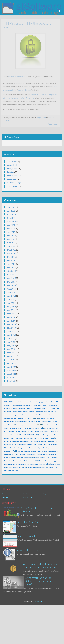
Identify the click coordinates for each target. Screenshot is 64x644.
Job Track (13, 435)
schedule (51, 451)
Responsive (8, 451)
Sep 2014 (11, 292)
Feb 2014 (11, 317)
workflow (43, 467)
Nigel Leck (40, 118)
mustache (19, 441)
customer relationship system (37, 415)
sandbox (40, 451)
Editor (10, 425)
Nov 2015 (11, 268)
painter (46, 441)
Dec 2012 (11, 363)
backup (35, 405)
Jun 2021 (11, 207)
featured (37, 424)
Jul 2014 (11, 300)
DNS (42, 421)
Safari (35, 451)
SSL (10, 121)
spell (51, 454)
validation (49, 464)
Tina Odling (12, 186)
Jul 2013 (11, 338)
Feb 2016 (11, 260)
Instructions (23, 431)
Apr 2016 (11, 253)
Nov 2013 (11, 328)
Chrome (36, 408)
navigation (27, 441)
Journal (19, 435)
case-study (22, 408)
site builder (40, 454)
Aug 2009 (12, 367)
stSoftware (32, 458)
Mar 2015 (11, 282)
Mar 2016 (11, 257)
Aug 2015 (12, 278)
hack (33, 428)
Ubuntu (24, 464)
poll (21, 444)
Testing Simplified (26, 536)
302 (8, 402)
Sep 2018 (11, 218)
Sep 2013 (11, 331)
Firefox (20, 428)
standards (20, 458)
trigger (55, 461)
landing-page (35, 435)
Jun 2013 (11, 342)
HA (30, 428)
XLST (6, 471)
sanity (46, 451)
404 (11, 402)
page (42, 441)
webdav (25, 467)
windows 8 (32, 467)
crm (52, 412)
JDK (57, 431)
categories (29, 408)
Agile (51, 402)
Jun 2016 (11, 246)
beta (43, 405)
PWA (6, 448)
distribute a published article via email (24, 421)
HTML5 (56, 428)
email (15, 425)
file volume (14, 428)
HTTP (50, 118)
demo (25, 418)
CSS (55, 412)
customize (50, 415)
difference (8, 421)
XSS (18, 471)
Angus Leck (12, 165)
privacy (30, 444)
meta (36, 438)
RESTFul (21, 451)
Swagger (50, 458)
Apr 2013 (11, 349)
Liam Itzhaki (12, 176)
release (25, 448)
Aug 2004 (12, 374)
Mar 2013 (11, 353)
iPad (38, 431)
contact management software (30, 412)
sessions (22, 454)
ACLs (30, 402)
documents (48, 421)
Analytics (57, 402)
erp (22, 425)
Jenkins (7, 435)
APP (11, 405)
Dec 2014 (11, 285)
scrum (56, 451)
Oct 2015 (11, 271)
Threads (23, 461)
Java (41, 431)
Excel (29, 425)
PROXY (35, 444)
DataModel (15, 418)
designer (37, 418)
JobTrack (6, 494)
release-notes (33, 448)
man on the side (23, 90)
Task (55, 458)
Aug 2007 (12, 370)
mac (20, 438)
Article (16, 405)
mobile (53, 438)
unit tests (30, 464)
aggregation (45, 402)
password (53, 441)
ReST (15, 451)
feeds (44, 425)
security (12, 454)
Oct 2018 (11, 214)
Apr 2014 (11, 310)
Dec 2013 (11, 324)
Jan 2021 (11, 211)
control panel (46, 412)
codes (52, 408)
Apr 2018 (11, 225)
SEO (17, 454)
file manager (51, 425)
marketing (26, 438)
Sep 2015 (11, 275)
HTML (51, 428)
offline (38, 441)
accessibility (17, 402)
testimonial (15, 461)
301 (6, 402)
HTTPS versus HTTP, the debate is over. (26, 25)
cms (48, 408)
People (5, 497)
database (7, 418)
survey (44, 458)
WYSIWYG (51, 467)
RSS (31, 451)
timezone (29, 461)
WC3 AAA (56, 464)
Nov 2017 (11, 236)
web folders (8, 467)
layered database (52, 435)
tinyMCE (36, 461)
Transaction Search (46, 461)
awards (30, 405)
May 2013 (12, 346)
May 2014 (12, 306)
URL (44, 464)
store (26, 458)
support (39, 458)
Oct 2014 (11, 289)
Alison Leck (12, 161)
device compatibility (48, 418)
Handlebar (38, 428)
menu (32, 438)
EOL (19, 425)
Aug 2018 (12, 221)
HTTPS (5, 121)
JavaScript (47, 431)
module (7, 441)
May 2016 (12, 250)
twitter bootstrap (15, 464)
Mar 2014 (11, 314)
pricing (25, 444)
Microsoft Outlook (44, 438)
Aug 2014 (12, 296)
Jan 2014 (11, 321)
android (7, 405)
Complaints (16, 412)
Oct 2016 (11, 243)
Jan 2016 (11, 264)
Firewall (25, 428)
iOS (35, 431)
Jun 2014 (11, 303)
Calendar (15, 408)
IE (18, 431)
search (7, 454)
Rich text (27, 451)
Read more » (52, 124)
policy (17, 444)
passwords (8, 444)
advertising (36, 402)
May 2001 (12, 381)
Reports (49, 448)
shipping (33, 454)
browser (48, 405)
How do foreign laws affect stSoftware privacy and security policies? (39, 581)
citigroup (42, 408)
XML (10, 471)
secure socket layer (16, 77)
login (17, 438)
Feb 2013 (11, 356)
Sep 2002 (11, 377)
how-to (45, 428)
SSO (15, 458)
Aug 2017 (12, 239)
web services (17, 467)
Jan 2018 (11, 232)
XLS (56, 467)
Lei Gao (11, 172)
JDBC (53, 431)
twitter (7, 464)
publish (41, 444)
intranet (30, 431)
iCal (16, 431)
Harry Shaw (12, 169)
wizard (38, 467)
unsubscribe (38, 464)
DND (39, 421)
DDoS (21, 418)
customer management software (15, 415)
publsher (54, 444)
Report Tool (42, 448)
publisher (47, 444)
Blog (44, 494)
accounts (25, 402)
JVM (28, 435)
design (30, 418)
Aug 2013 (12, 335)
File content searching (27, 550)
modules (13, 441)
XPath (14, 471)
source (47, 454)
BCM (40, 405)
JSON (24, 435)
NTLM (33, 441)
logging (12, 438)
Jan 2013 (11, 360)
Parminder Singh (14, 183)
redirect (11, 448)
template (7, 461)
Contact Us (27, 497)
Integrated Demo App (28, 522)
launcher (43, 435)
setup (28, 454)
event (25, 425)
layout (6, 438)
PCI (13, 444)
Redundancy (18, 448)
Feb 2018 (11, 229)
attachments (23, 405)
